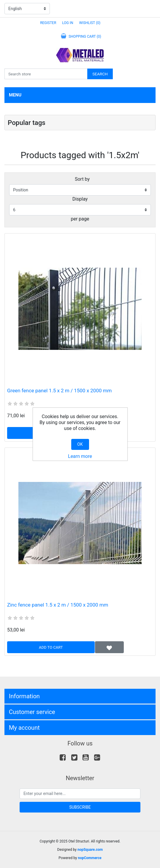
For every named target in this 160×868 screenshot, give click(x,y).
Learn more (80, 456)
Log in (68, 23)
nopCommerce (89, 858)
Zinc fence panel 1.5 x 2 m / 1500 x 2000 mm (58, 605)
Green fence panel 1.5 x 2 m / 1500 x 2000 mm (60, 391)
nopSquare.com (90, 850)
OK (80, 444)
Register (48, 23)
